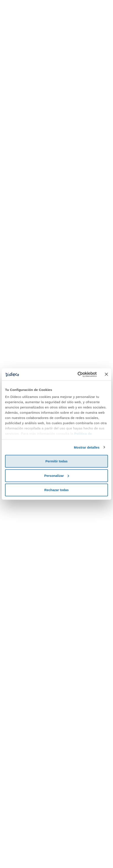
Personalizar (57, 475)
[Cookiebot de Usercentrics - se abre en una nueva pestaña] (77, 374)
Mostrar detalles (87, 447)
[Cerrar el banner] (106, 374)
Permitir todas (57, 461)
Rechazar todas (57, 490)
